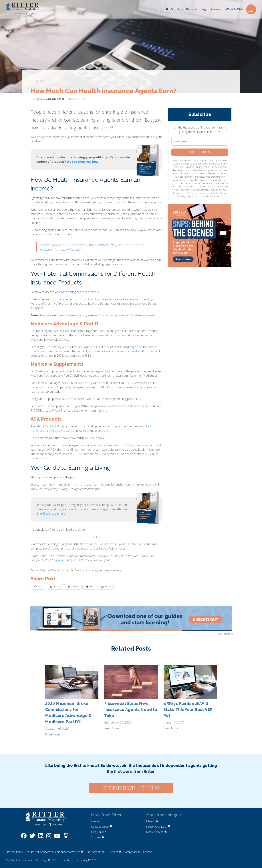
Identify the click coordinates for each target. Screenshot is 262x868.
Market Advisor (157, 832)
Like (38, 587)
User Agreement (96, 852)
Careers (115, 852)
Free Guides (99, 832)
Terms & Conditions (200, 190)
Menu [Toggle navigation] (251, 9)
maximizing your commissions (91, 484)
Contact (148, 852)
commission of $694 (124, 351)
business (37, 81)
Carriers (96, 821)
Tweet (73, 587)
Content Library (102, 827)
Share (55, 587)
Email (106, 587)
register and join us (67, 560)
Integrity (152, 821)
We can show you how (83, 162)
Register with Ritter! (131, 788)
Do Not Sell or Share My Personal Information (202, 195)
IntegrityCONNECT (158, 827)
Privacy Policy (179, 190)
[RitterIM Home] (167, 9)
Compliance (132, 852)
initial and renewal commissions (105, 335)
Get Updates (200, 152)
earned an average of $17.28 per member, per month (128, 445)
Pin (90, 587)
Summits (98, 837)
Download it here (54, 514)
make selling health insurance (79, 292)
